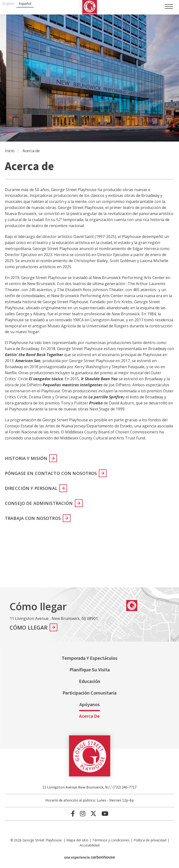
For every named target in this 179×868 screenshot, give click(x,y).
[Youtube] (105, 814)
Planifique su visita (90, 670)
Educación (90, 681)
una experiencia (89, 857)
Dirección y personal (31, 488)
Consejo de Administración (39, 503)
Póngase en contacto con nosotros (51, 473)
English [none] (8, 4)
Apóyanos (90, 705)
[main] (89, 301)
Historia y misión (26, 458)
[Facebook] (73, 814)
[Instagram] (83, 814)
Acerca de (89, 716)
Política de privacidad (150, 840)
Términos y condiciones (111, 840)
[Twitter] (93, 814)
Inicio (10, 151)
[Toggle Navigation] (169, 7)
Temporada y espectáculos (90, 658)
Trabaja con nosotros (33, 518)
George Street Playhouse (90, 7)
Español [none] (25, 4)
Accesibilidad (90, 845)
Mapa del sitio (77, 840)
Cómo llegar (29, 627)
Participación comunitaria (89, 693)
